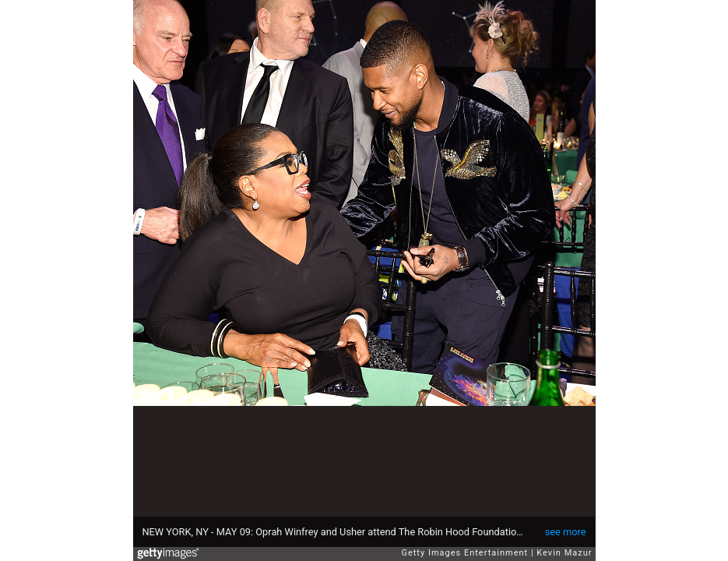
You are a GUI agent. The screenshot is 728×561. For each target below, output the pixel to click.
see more (566, 532)
